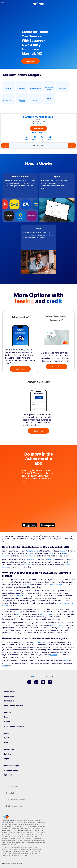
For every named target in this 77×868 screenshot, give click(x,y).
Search (50, 138)
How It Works (9, 692)
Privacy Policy (11, 793)
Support (7, 722)
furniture (30, 556)
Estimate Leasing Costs (39, 133)
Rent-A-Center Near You (14, 706)
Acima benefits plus (12, 766)
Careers (7, 733)
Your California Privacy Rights (16, 800)
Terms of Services (12, 787)
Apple (30, 526)
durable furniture (56, 585)
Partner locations (11, 770)
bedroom (51, 559)
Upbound (8, 775)
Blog (6, 743)
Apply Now (38, 128)
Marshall (35, 677)
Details (34, 138)
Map (26, 138)
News (6, 717)
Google (48, 526)
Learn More (20, 369)
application (27, 564)
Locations (20, 677)
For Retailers (9, 701)
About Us (8, 712)
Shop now (30, 61)
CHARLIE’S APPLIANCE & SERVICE (38, 117)
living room (30, 559)
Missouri (28, 677)
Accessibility (9, 749)
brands (51, 553)
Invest (7, 738)
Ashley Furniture (32, 551)
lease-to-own (22, 596)
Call (42, 138)
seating (19, 614)
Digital (7, 759)
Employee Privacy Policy (14, 806)
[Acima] (39, 5)
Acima (63, 551)
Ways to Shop (10, 696)
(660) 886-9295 (38, 124)
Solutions (8, 754)
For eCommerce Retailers (14, 726)
